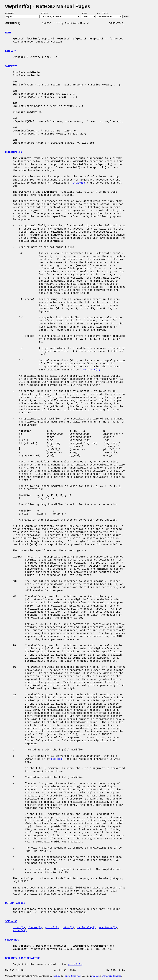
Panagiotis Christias (112, 976)
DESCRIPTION (14, 152)
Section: (45, 13)
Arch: (86, 13)
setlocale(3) (86, 928)
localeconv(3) (90, 370)
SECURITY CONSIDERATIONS (23, 958)
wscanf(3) (20, 931)
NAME (8, 33)
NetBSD (57, 976)
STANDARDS (12, 940)
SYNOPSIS (11, 66)
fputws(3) (35, 928)
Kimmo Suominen (72, 976)
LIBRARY (10, 51)
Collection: (103, 13)
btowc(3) (57, 759)
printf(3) (52, 928)
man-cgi (95, 976)
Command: (11, 13)
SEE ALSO (11, 922)
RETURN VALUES (15, 903)
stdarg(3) (79, 183)
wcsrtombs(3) (108, 928)
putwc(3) (68, 928)
